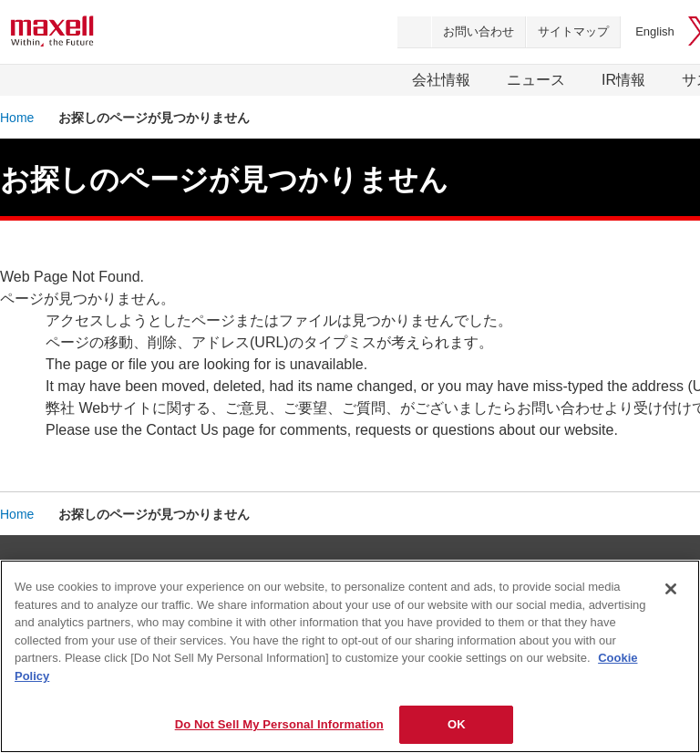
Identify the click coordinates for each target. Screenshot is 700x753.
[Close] (671, 589)
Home (17, 118)
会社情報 (441, 80)
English (655, 31)
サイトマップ (573, 31)
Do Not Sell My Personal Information (279, 724)
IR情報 (623, 80)
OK (457, 724)
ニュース (536, 80)
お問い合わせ (479, 31)
